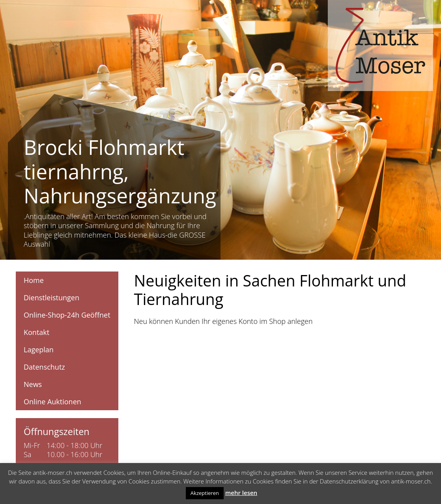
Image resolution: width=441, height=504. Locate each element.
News (33, 384)
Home (34, 280)
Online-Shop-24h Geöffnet (67, 315)
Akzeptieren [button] (205, 493)
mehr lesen (241, 493)
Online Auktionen (52, 402)
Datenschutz (44, 367)
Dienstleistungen (51, 298)
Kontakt (36, 332)
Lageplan (39, 350)
